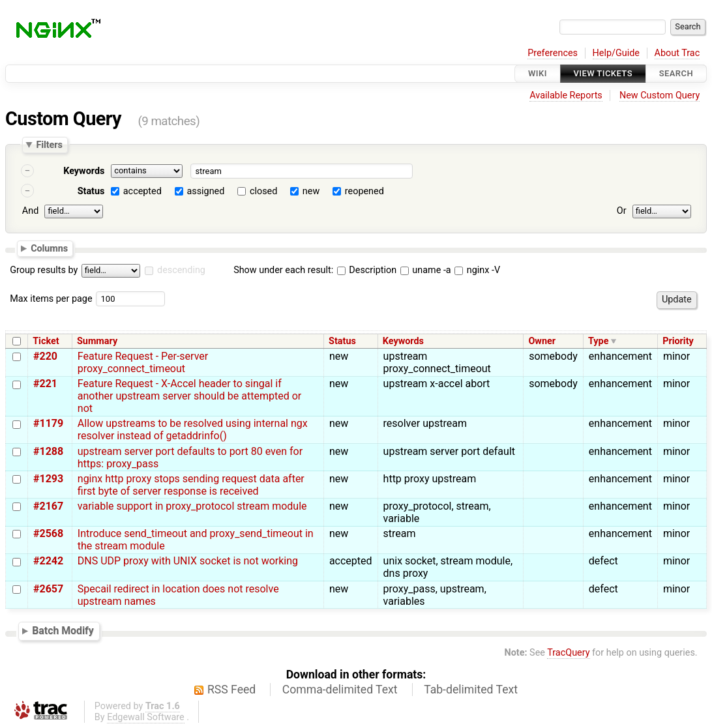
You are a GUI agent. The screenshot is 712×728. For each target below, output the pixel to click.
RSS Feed (231, 690)
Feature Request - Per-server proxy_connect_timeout (143, 362)
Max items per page (51, 299)
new (311, 191)
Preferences (553, 53)
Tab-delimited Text (471, 690)
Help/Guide (616, 53)
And (30, 211)
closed (263, 191)
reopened (364, 191)
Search (676, 73)
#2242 (48, 561)
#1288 (48, 451)
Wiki (538, 73)
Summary (97, 341)
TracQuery (568, 653)
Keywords (84, 171)
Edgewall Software (146, 717)
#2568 (48, 533)
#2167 (48, 506)
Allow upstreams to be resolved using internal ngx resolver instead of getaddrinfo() (193, 430)
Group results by (44, 270)
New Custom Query (660, 95)
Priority (678, 341)
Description (367, 270)
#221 (45, 384)
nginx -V (477, 270)
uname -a (426, 270)
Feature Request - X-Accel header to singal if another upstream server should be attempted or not (189, 396)
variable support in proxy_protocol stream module (192, 506)
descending (181, 270)
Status (91, 191)
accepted (142, 191)
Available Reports (566, 95)
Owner (542, 341)
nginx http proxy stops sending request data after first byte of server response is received (191, 485)
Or (622, 211)
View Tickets (603, 73)
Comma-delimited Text (340, 690)
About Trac (677, 53)
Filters (49, 145)
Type (598, 341)
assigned (205, 191)
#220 (45, 356)
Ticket (46, 341)
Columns (49, 248)
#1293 (48, 479)
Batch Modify (63, 631)
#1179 (48, 423)
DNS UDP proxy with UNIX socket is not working (188, 561)
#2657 (48, 589)
